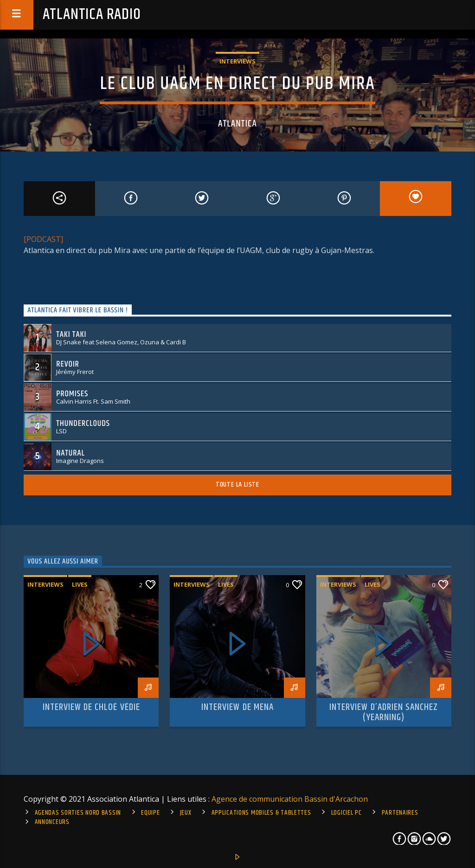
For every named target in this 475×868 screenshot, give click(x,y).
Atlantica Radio (92, 15)
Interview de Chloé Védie (91, 707)
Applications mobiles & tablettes (261, 813)
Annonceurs (52, 822)
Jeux (186, 813)
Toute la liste (237, 485)
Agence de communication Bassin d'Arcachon (290, 799)
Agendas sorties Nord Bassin (78, 813)
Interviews (237, 61)
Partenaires (400, 813)
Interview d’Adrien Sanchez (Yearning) (384, 712)
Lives (80, 584)
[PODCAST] (43, 239)
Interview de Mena (237, 707)
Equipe (150, 813)
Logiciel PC (347, 813)
